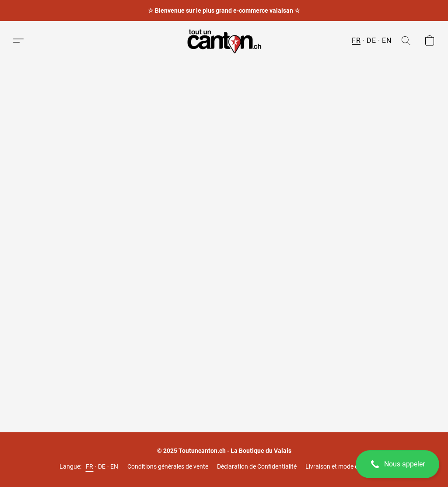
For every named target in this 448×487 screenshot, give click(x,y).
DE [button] (371, 40)
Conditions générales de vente (168, 466)
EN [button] (387, 40)
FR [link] (90, 466)
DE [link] (102, 466)
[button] (397, 464)
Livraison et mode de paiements (348, 466)
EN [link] (114, 466)
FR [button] (356, 40)
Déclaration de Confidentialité (257, 466)
